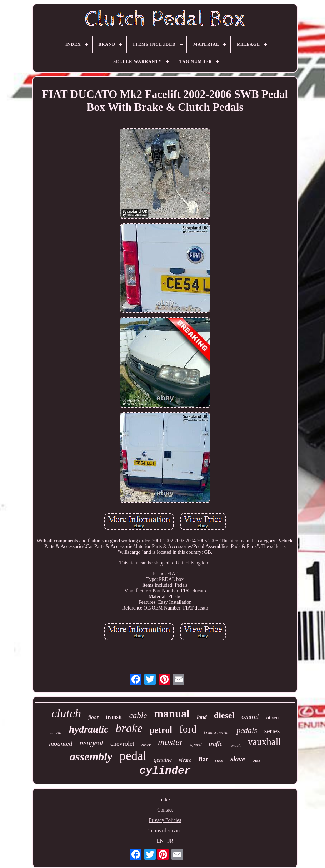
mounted (61, 743)
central (250, 717)
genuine (163, 760)
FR (170, 841)
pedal (133, 756)
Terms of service (165, 831)
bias (256, 760)
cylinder (165, 771)
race (219, 760)
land (202, 717)
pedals (247, 730)
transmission (216, 733)
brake (129, 728)
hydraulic (89, 729)
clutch (66, 713)
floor (93, 717)
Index (165, 800)
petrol (161, 730)
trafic (216, 744)
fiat (203, 759)
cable (138, 716)
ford (188, 729)
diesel (224, 715)
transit (114, 717)
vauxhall (264, 742)
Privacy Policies (165, 820)
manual (172, 714)
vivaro (185, 760)
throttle (56, 733)
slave (238, 759)
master (171, 742)
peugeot (91, 743)
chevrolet (122, 744)
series (272, 731)
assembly (91, 756)
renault (235, 745)
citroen (272, 717)
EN (160, 841)
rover (146, 745)
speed (196, 744)
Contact (165, 810)
